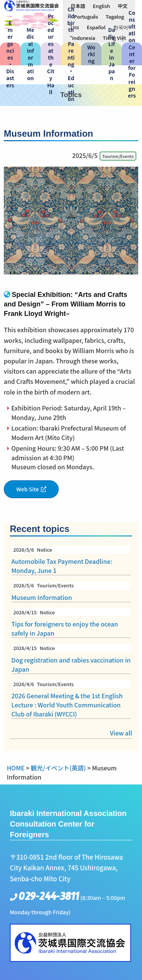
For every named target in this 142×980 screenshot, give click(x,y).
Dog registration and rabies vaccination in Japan (71, 659)
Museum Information (71, 592)
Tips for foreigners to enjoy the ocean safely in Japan (71, 623)
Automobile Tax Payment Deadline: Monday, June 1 (71, 560)
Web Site (28, 489)
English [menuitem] (101, 6)
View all (121, 733)
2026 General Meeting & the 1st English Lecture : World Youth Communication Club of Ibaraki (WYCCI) (71, 699)
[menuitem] (78, 6)
